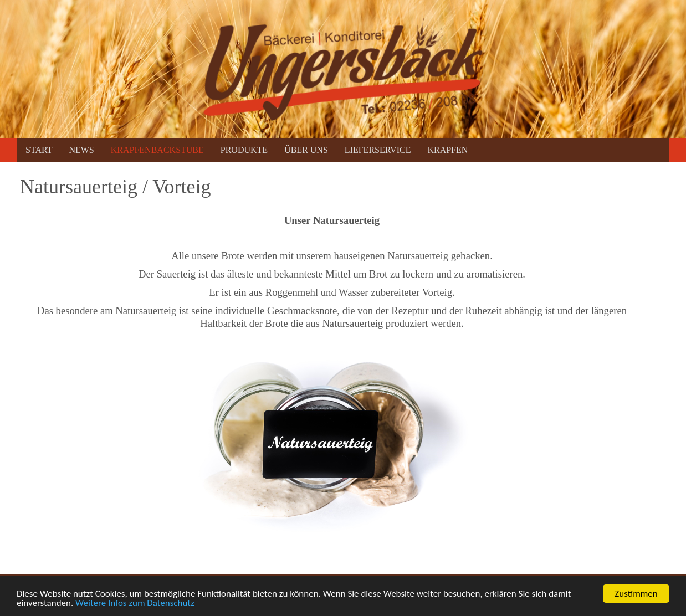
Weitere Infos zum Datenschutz (135, 604)
